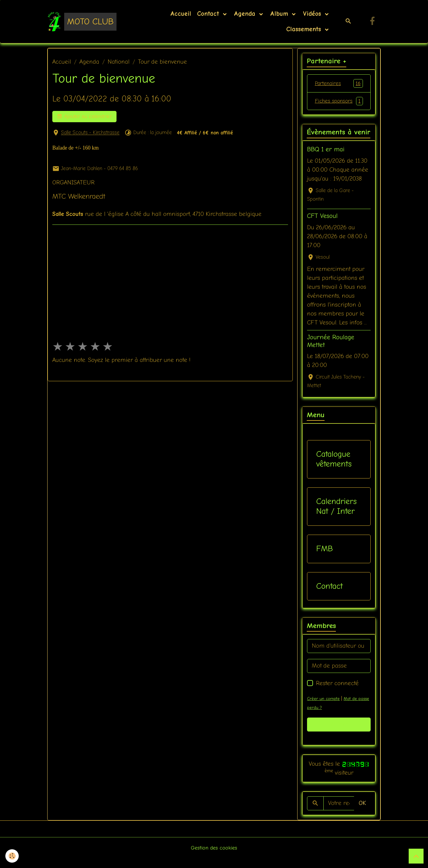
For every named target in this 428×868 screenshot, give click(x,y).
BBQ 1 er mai (326, 159)
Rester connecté (337, 693)
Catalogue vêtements (334, 469)
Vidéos (313, 14)
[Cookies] (13, 856)
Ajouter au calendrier (84, 117)
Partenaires (339, 84)
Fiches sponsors (339, 106)
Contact (209, 14)
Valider (339, 734)
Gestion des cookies (214, 857)
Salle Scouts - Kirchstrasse (90, 133)
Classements (304, 29)
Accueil (181, 14)
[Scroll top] (416, 856)
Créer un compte (324, 708)
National (119, 62)
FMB (325, 558)
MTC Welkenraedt (79, 196)
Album (280, 14)
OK (362, 813)
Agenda (246, 14)
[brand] (82, 21)
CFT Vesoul (322, 226)
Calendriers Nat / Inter (336, 516)
